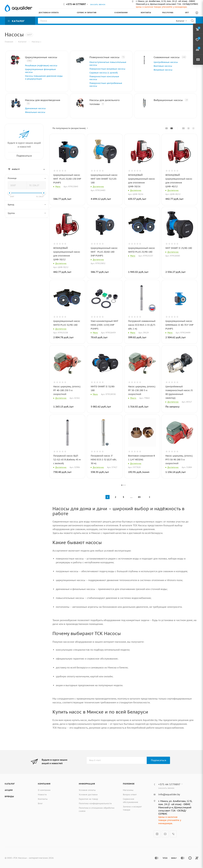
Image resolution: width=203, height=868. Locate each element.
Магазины (128, 790)
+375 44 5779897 (76, 4)
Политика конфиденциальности (95, 803)
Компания (44, 784)
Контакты (43, 799)
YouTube (165, 834)
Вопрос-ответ (130, 795)
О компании (44, 790)
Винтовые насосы (163, 66)
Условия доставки (88, 795)
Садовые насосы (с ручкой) (104, 73)
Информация (87, 784)
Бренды (9, 796)
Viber (173, 834)
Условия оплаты (87, 790)
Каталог (10, 784)
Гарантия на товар (88, 799)
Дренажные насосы (35, 108)
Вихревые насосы (163, 70)
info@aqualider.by (169, 794)
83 (139, 497)
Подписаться (159, 760)
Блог (40, 803)
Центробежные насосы (166, 62)
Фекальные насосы (35, 112)
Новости (42, 795)
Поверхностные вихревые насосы (107, 69)
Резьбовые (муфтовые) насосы (41, 66)
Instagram (157, 834)
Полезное (129, 784)
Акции (9, 790)
